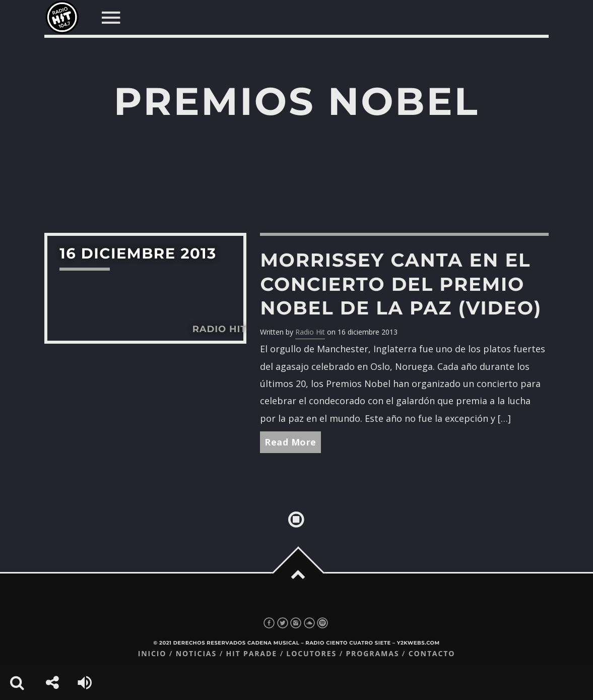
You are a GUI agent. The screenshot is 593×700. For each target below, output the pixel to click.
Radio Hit (310, 332)
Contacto (432, 654)
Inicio (152, 654)
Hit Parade (251, 654)
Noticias (196, 654)
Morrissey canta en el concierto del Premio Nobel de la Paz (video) (401, 284)
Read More (290, 442)
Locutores (311, 654)
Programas (372, 654)
